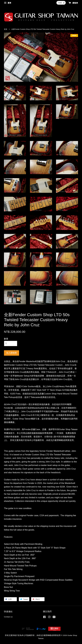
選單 (8, 3)
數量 (6, 339)
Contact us (8, 617)
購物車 (73, 3)
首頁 (6, 29)
